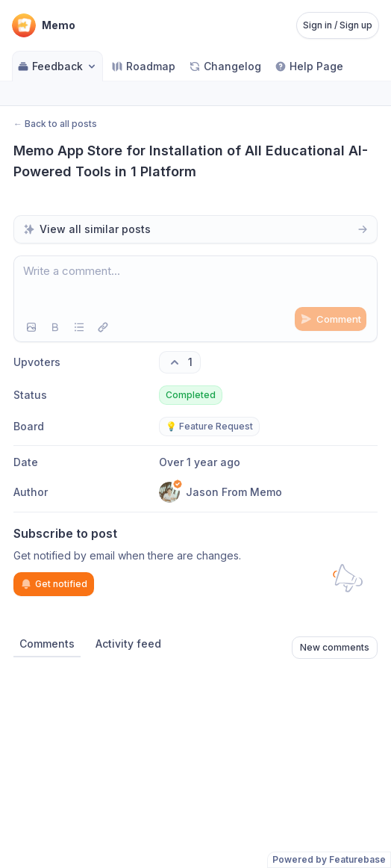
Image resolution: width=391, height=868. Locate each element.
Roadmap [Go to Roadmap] (143, 66)
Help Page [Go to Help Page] (309, 66)
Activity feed (128, 644)
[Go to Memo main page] (44, 25)
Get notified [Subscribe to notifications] (54, 584)
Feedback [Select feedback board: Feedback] (57, 66)
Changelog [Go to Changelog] (225, 66)
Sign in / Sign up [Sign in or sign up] (338, 25)
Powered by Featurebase (329, 859)
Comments (47, 644)
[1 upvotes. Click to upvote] (180, 362)
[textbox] (195, 285)
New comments (335, 647)
